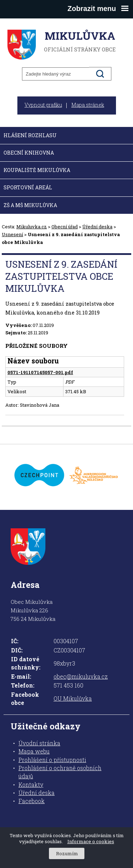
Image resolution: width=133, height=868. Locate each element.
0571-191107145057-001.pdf (40, 372)
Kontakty (31, 785)
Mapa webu (34, 751)
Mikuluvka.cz (32, 227)
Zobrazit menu (98, 9)
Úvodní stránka (39, 743)
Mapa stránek (88, 105)
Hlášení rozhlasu (30, 135)
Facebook (32, 801)
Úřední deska (97, 227)
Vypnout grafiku (43, 105)
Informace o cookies (91, 841)
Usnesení (12, 234)
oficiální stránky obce (80, 41)
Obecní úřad (65, 227)
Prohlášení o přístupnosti (52, 760)
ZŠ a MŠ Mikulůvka (30, 205)
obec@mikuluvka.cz (81, 677)
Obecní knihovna (29, 153)
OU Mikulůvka (73, 699)
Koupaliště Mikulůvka (37, 170)
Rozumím (67, 853)
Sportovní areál (28, 187)
